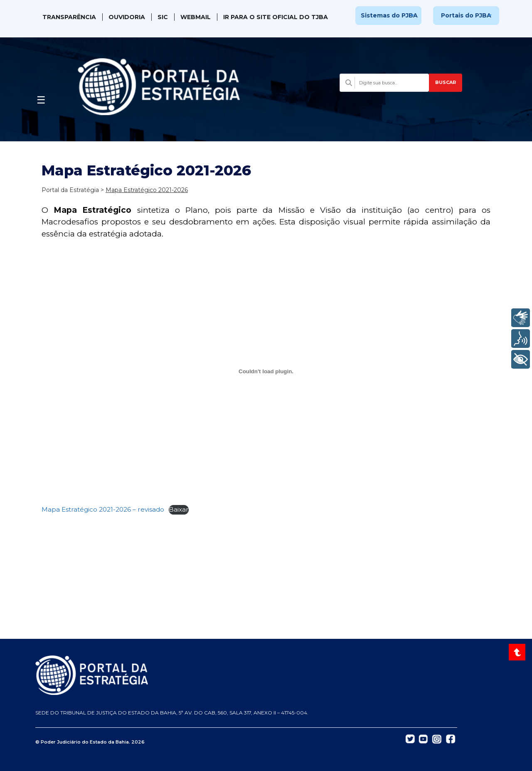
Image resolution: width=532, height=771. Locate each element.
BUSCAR (446, 82)
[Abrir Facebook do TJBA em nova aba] (451, 738)
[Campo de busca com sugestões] (384, 83)
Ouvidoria (127, 17)
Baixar (179, 509)
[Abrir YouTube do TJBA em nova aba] (423, 738)
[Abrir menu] (41, 98)
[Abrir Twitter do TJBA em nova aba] (410, 738)
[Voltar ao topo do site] (518, 652)
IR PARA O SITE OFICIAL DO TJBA (276, 17)
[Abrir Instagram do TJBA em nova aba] (437, 739)
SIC (163, 17)
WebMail (196, 17)
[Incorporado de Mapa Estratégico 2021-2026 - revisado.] (266, 371)
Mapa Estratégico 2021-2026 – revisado (103, 509)
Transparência (69, 17)
